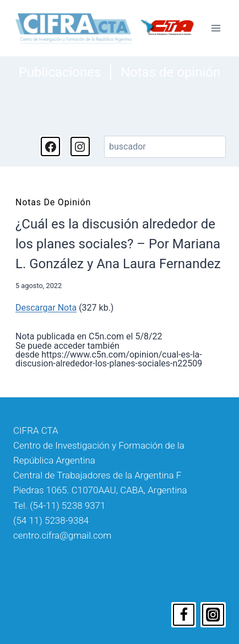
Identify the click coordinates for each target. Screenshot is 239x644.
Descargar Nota (46, 308)
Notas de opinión (170, 72)
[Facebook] (184, 615)
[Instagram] (213, 615)
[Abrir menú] (216, 28)
